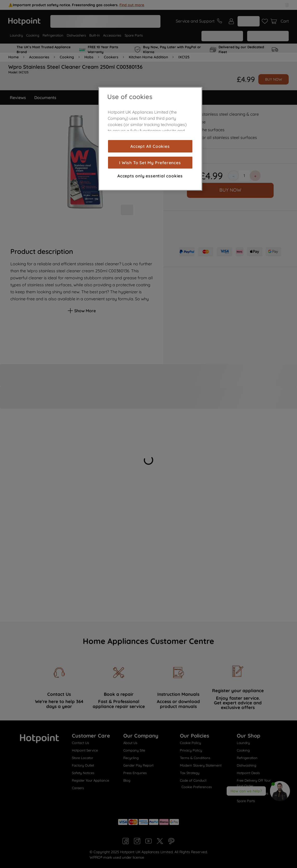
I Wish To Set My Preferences (150, 163)
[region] (150, 139)
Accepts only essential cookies (150, 176)
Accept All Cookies (150, 146)
